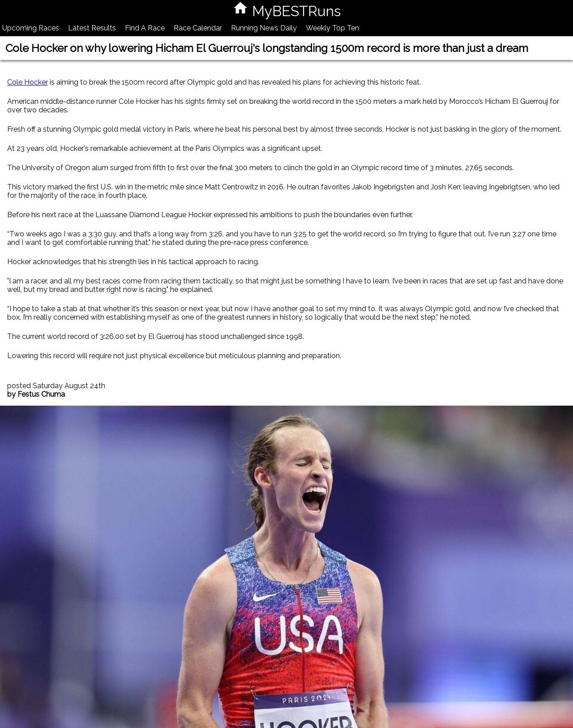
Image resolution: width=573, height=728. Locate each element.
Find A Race (145, 28)
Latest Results (92, 28)
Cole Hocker (28, 82)
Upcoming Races (31, 28)
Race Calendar (198, 28)
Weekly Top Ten (332, 28)
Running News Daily (264, 28)
